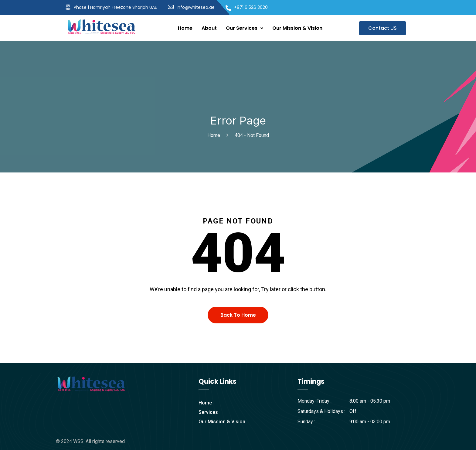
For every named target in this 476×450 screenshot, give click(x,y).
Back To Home (238, 315)
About (209, 28)
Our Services (245, 28)
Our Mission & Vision (297, 28)
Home (185, 28)
